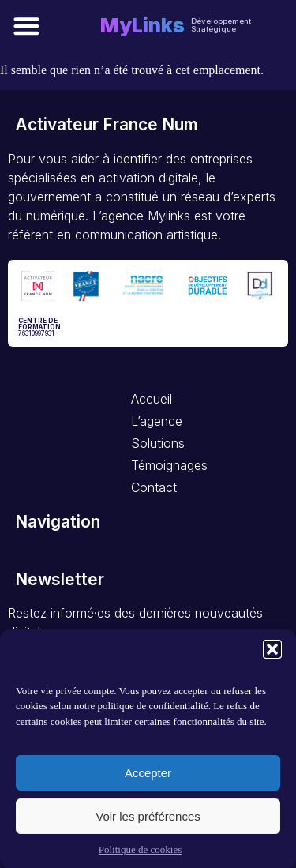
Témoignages (153, 465)
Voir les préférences (148, 816)
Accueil (152, 399)
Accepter (148, 773)
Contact (153, 487)
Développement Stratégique (221, 25)
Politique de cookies (140, 849)
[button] (272, 649)
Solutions (153, 443)
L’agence (153, 421)
